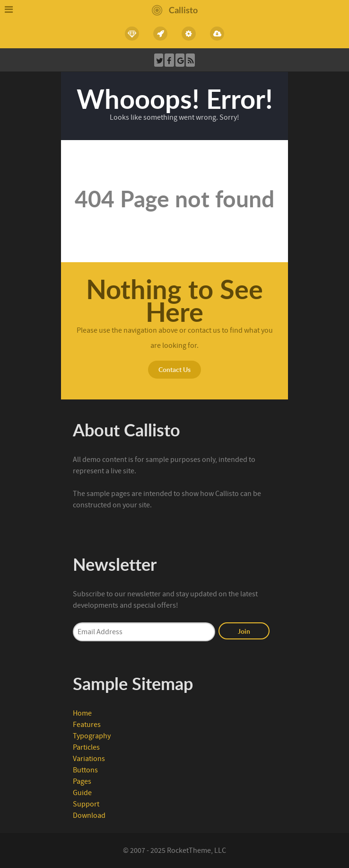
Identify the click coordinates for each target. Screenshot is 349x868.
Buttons (85, 770)
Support (86, 804)
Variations (89, 759)
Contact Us (174, 369)
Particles (86, 747)
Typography (92, 736)
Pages (82, 781)
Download (89, 815)
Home (82, 713)
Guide (82, 793)
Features (87, 725)
